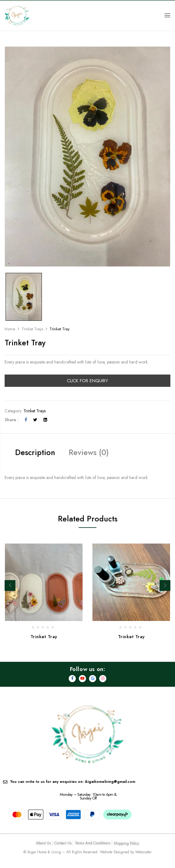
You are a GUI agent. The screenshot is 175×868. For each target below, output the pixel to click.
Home (10, 329)
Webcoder (143, 852)
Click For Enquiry (87, 381)
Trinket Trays (32, 329)
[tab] (35, 453)
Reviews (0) (89, 452)
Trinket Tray (44, 637)
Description (35, 452)
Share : (12, 420)
